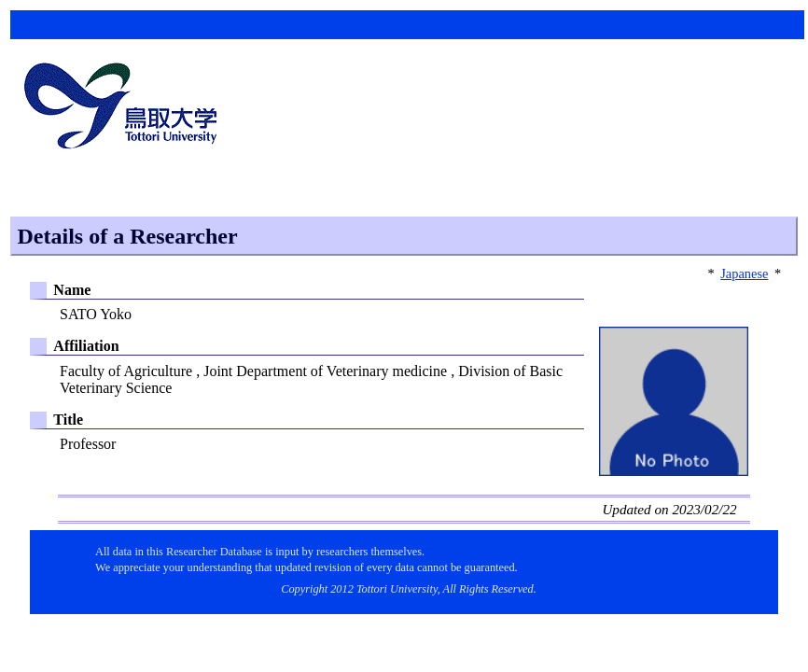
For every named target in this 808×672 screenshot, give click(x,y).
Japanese (744, 273)
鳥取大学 (126, 108)
